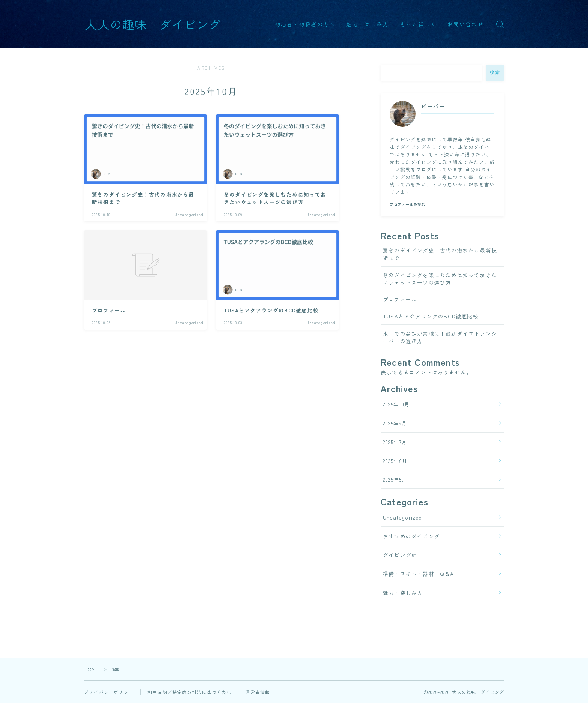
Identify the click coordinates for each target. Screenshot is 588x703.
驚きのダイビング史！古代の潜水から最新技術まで (440, 254)
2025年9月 (395, 423)
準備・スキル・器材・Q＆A (418, 574)
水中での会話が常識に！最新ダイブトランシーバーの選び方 (440, 337)
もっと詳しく (418, 24)
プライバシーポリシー (109, 692)
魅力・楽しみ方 (368, 24)
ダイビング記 (400, 555)
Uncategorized (403, 517)
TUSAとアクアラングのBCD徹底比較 (431, 316)
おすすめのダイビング (411, 536)
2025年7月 (395, 442)
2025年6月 (395, 461)
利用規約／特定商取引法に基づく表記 (189, 692)
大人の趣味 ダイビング (153, 24)
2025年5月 (395, 479)
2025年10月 (397, 404)
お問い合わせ (466, 24)
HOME (92, 669)
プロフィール (400, 299)
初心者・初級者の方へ (305, 24)
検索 (495, 72)
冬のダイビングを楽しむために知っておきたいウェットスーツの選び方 (440, 279)
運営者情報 (258, 692)
